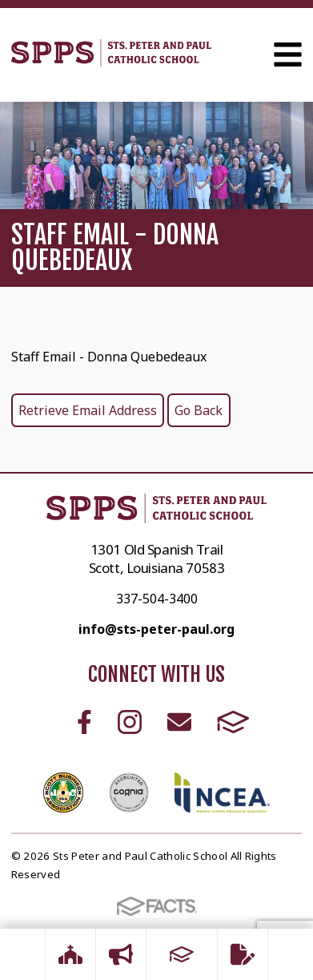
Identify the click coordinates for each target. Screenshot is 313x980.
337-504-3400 (157, 599)
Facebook (84, 722)
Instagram (130, 722)
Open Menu (288, 54)
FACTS (233, 722)
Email (179, 722)
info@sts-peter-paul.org (156, 629)
